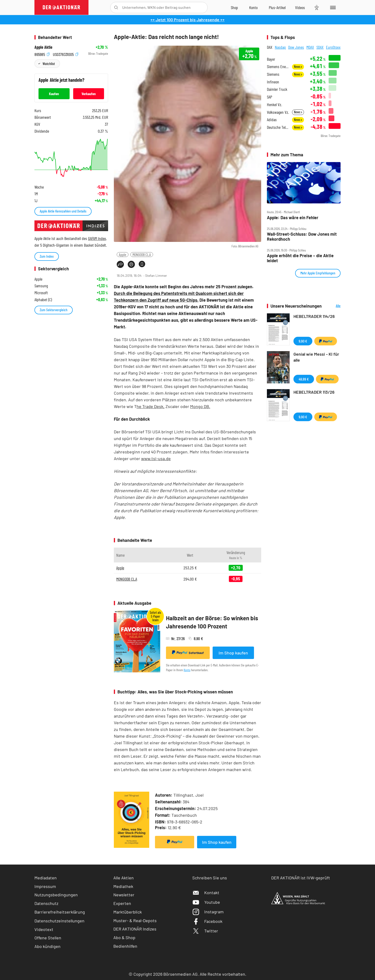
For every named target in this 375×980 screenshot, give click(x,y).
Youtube (206, 902)
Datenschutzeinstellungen (59, 921)
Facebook (207, 921)
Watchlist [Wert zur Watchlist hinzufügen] (49, 63)
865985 (42, 54)
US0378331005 (66, 54)
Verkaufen (89, 94)
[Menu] (332, 7)
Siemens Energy (278, 67)
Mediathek (123, 886)
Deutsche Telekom (278, 127)
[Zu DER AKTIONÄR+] (277, 7)
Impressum (45, 886)
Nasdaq (280, 47)
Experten (122, 903)
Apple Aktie (43, 47)
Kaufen (54, 94)
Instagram (208, 912)
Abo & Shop (124, 937)
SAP (270, 97)
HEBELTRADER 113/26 (314, 392)
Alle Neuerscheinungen (332, 306)
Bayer (271, 59)
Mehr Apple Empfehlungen (318, 273)
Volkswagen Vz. (278, 112)
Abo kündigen (47, 946)
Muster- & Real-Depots (135, 920)
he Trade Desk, (151, 406)
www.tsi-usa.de (156, 458)
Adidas (272, 120)
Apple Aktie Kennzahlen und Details (63, 211)
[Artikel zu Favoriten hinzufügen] (142, 264)
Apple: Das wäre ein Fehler (293, 218)
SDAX (320, 47)
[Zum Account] (253, 7)
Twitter (205, 931)
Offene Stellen (48, 938)
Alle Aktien (124, 878)
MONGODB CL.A (142, 254)
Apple (123, 254)
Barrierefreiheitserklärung (60, 912)
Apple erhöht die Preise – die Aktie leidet (300, 258)
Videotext (44, 929)
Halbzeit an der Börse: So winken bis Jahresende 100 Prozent (212, 622)
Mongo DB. (200, 406)
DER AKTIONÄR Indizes (135, 929)
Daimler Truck (277, 89)
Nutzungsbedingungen (56, 895)
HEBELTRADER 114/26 (314, 316)
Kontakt (206, 893)
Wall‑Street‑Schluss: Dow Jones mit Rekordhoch (302, 237)
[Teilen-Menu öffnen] (120, 264)
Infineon (273, 82)
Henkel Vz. (274, 105)
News (298, 67)
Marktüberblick (128, 912)
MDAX (310, 47)
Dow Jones (296, 47)
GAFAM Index (97, 238)
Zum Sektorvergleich (54, 310)
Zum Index (47, 256)
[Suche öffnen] (116, 8)
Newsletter (124, 895)
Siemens (273, 74)
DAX (270, 47)
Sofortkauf (188, 653)
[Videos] (300, 7)
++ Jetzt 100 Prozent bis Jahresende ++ (187, 20)
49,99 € (304, 379)
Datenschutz (46, 903)
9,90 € (303, 341)
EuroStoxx (333, 47)
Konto (187, 670)
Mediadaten (46, 878)
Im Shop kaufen (233, 653)
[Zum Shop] (234, 7)
